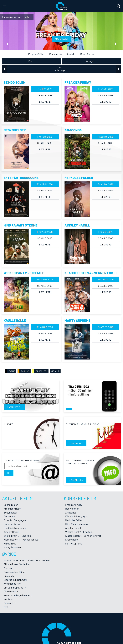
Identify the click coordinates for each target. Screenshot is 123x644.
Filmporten (10, 576)
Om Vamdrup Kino (14, 587)
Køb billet (62, 39)
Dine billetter (88, 54)
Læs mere (45, 102)
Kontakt (71, 54)
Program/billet (36, 54)
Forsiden (8, 568)
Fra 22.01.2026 (106, 137)
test (6, 607)
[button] (7, 44)
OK (9, 473)
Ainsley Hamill (11, 532)
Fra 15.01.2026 (45, 137)
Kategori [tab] (90, 61)
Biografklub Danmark (16, 580)
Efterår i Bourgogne (15, 520)
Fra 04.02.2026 (45, 279)
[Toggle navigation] (4, 6)
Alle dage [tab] (61, 69)
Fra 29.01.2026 (106, 184)
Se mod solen (11, 505)
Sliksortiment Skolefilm (17, 564)
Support (9, 603)
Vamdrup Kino (34, 4)
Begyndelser (11, 512)
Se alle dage (45, 95)
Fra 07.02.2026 (45, 327)
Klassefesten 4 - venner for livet (22, 539)
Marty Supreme (12, 547)
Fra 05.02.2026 (106, 279)
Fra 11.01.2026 (45, 89)
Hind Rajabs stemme (15, 528)
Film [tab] (31, 61)
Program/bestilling (14, 572)
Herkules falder (12, 524)
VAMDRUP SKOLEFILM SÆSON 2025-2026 (27, 560)
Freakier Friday (12, 509)
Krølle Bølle (10, 543)
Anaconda (9, 516)
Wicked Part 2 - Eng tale (17, 536)
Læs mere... (15, 407)
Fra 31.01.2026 (106, 232)
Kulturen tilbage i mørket (18, 595)
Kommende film (12, 584)
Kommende (55, 54)
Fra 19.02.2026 (106, 327)
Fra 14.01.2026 (106, 89)
